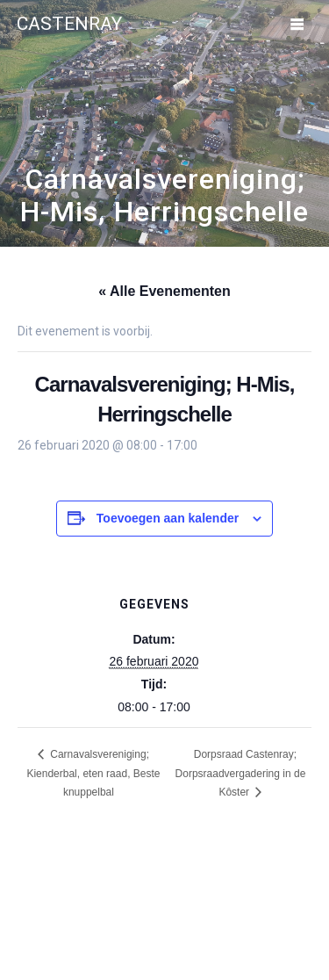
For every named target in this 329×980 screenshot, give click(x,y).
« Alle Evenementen (164, 291)
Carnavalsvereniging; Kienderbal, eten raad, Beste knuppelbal (93, 773)
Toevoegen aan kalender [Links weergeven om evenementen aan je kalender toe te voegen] (168, 518)
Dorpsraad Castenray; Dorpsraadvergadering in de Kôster (241, 773)
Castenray (69, 24)
